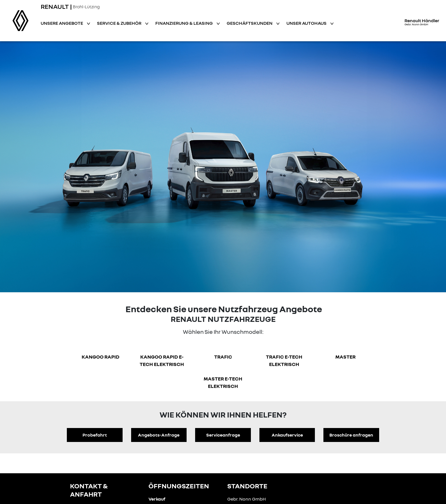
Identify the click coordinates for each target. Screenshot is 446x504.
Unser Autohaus (307, 23)
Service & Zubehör (120, 23)
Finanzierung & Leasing (184, 23)
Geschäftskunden (250, 23)
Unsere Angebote (62, 23)
